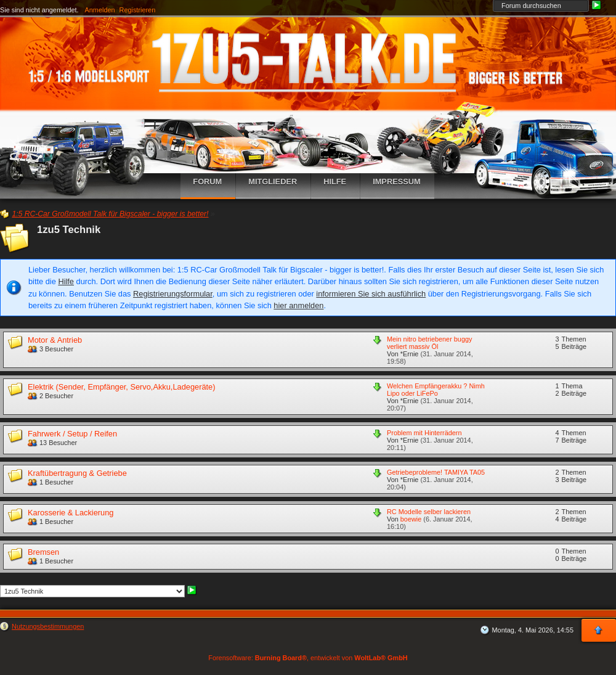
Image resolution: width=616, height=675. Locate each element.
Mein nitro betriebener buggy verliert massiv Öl (429, 343)
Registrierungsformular (173, 294)
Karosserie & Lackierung (71, 513)
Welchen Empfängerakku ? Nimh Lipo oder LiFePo (436, 390)
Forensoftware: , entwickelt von (308, 658)
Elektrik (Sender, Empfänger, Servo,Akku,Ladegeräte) (121, 387)
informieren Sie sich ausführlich (371, 294)
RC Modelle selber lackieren (429, 512)
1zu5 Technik (69, 230)
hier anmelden (298, 305)
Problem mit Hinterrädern (424, 433)
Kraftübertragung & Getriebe (77, 473)
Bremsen (43, 552)
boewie (411, 519)
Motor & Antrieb (55, 340)
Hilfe (66, 281)
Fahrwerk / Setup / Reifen (72, 434)
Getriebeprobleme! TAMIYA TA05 (436, 472)
